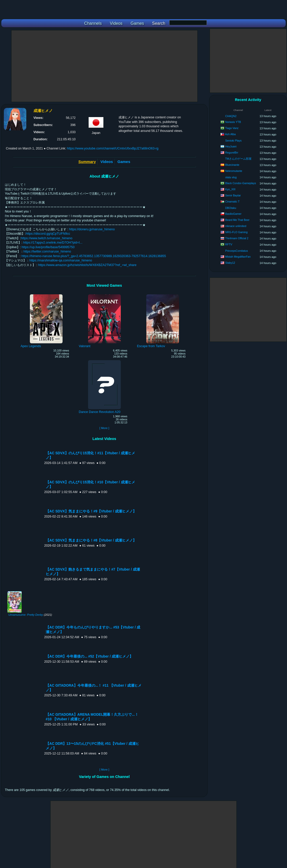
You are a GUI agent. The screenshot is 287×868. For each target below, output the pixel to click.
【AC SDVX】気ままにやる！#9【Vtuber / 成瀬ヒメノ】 (91, 511)
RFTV (229, 244)
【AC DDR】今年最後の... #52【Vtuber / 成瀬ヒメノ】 (89, 656)
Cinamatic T (232, 202)
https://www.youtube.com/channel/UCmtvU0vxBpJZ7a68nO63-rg (113, 148)
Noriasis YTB (233, 122)
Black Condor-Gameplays (241, 183)
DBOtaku (231, 208)
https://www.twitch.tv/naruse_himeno (47, 238)
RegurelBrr (232, 153)
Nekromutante (234, 171)
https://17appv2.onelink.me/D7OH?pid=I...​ (53, 243)
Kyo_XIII (230, 189)
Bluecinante (232, 165)
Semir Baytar (233, 195)
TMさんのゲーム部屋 (238, 159)
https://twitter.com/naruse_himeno (47, 251)
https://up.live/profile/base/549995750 (48, 247)
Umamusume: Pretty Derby (26, 615)
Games (124, 162)
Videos (107, 162)
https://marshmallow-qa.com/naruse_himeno (61, 260)
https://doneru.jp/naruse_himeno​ (92, 229)
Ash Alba (230, 134)
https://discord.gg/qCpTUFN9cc (48, 234)
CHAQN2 (231, 116)
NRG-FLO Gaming (236, 232)
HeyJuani (231, 146)
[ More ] (104, 428)
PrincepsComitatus (237, 251)
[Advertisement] (104, 66)
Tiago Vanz (232, 128)
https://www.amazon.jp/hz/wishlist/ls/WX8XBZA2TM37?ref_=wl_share (87, 265)
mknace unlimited (236, 226)
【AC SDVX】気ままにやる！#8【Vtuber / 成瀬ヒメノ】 (91, 540)
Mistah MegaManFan (238, 257)
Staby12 (230, 263)
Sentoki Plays (233, 141)
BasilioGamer (233, 214)
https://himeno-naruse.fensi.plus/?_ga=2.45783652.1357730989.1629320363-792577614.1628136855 (94, 256)
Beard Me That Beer (237, 220)
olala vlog (231, 177)
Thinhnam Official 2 (237, 238)
